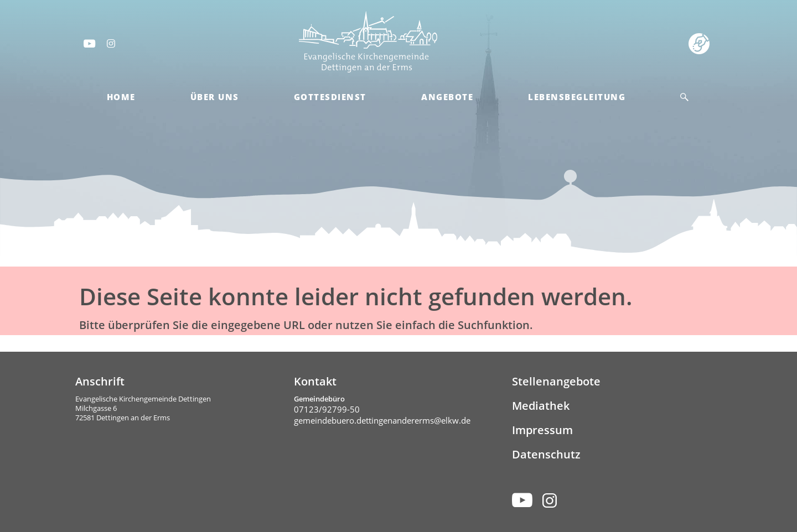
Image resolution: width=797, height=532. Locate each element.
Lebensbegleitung (577, 97)
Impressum (542, 430)
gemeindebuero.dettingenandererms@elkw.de (382, 420)
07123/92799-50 (327, 409)
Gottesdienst (330, 97)
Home (121, 97)
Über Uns (215, 97)
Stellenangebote (556, 381)
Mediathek (541, 406)
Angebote (447, 97)
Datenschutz (546, 454)
